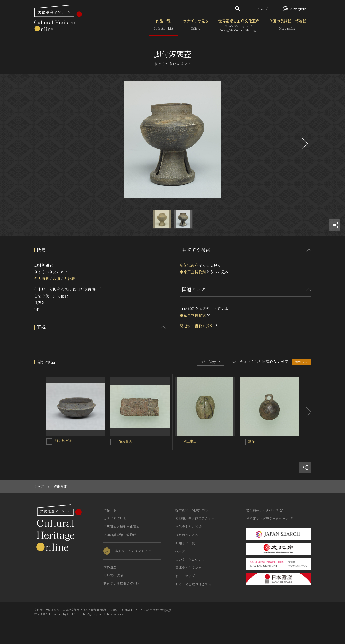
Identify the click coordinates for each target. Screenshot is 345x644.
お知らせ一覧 (185, 543)
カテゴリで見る (196, 26)
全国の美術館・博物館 (288, 26)
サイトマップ (185, 576)
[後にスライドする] (304, 143)
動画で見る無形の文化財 (121, 583)
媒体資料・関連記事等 (192, 510)
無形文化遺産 (113, 575)
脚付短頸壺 (189, 265)
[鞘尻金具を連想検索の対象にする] (113, 442)
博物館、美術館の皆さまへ (195, 518)
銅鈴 (251, 441)
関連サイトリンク (188, 568)
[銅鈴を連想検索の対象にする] (243, 442)
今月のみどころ (187, 535)
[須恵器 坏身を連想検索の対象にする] (49, 442)
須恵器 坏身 (63, 441)
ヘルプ (263, 9)
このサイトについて (190, 559)
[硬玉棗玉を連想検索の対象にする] (178, 442)
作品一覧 (163, 26)
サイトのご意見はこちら (193, 584)
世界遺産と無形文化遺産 (239, 26)
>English (295, 9)
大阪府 (69, 279)
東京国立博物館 (193, 272)
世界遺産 (110, 567)
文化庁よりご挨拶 (188, 527)
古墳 (56, 279)
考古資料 (42, 279)
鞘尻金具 (125, 441)
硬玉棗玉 (190, 441)
